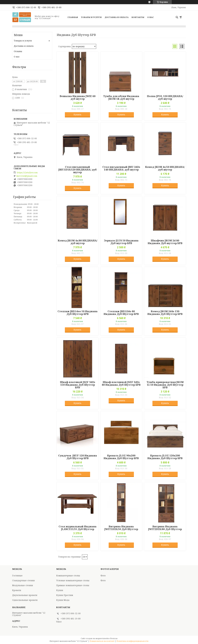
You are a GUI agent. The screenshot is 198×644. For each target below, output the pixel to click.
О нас (151, 17)
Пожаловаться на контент (102, 641)
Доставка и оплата (117, 17)
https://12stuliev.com (27, 173)
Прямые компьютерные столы (73, 585)
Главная (73, 17)
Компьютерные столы (68, 576)
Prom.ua (114, 638)
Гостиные (17, 576)
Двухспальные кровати (25, 595)
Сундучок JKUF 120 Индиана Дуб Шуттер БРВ (78, 457)
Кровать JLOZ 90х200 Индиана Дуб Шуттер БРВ (121, 457)
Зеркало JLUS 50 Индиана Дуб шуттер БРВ (121, 242)
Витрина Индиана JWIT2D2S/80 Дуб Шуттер (165, 528)
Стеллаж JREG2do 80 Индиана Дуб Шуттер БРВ (121, 313)
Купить (77, 114)
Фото (103, 576)
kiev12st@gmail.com (27, 176)
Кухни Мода (63, 600)
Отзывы (18, 51)
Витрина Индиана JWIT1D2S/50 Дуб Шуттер (121, 528)
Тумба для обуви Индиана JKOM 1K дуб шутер (121, 97)
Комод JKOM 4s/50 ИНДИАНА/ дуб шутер (165, 168)
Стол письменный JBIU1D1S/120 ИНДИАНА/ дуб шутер (77, 170)
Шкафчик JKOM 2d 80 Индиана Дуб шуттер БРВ (165, 242)
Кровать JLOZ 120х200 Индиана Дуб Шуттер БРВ (165, 457)
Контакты (138, 17)
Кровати (17, 590)
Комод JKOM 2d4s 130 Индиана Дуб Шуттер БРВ (165, 313)
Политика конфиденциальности (132, 641)
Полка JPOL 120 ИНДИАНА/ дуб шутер (165, 97)
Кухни (60, 590)
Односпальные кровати (25, 600)
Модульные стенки (23, 585)
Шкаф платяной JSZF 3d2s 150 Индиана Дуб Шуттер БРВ (78, 385)
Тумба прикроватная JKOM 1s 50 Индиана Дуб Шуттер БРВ (165, 385)
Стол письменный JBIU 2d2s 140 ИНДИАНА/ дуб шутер (121, 168)
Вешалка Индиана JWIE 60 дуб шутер (78, 97)
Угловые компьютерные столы (73, 580)
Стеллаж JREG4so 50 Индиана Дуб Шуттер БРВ (78, 313)
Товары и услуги (91, 17)
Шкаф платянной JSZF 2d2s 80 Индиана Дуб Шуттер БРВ (121, 383)
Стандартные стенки (23, 580)
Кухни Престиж (65, 595)
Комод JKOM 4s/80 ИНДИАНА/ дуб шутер (78, 242)
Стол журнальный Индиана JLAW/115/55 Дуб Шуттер (78, 528)
